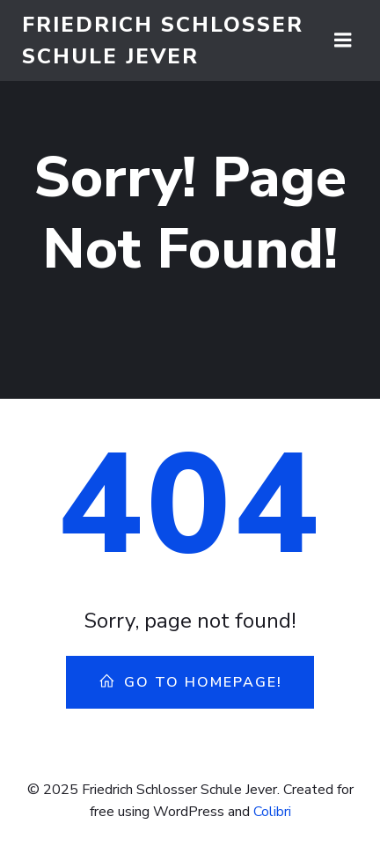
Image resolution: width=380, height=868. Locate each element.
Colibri (272, 812)
